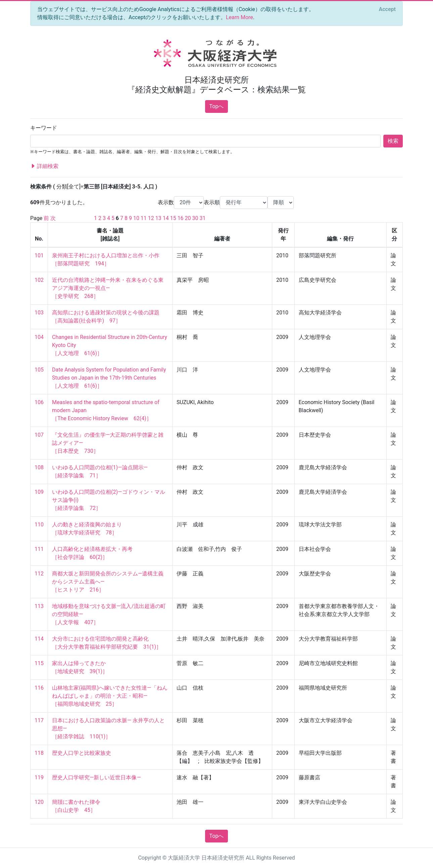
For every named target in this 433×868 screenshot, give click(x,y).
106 (39, 402)
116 (39, 688)
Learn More (239, 17)
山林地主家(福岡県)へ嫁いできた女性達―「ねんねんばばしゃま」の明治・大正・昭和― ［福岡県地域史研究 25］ (110, 696)
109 (39, 492)
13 (158, 218)
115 (39, 663)
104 (39, 337)
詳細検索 (44, 166)
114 (39, 639)
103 (39, 313)
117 (39, 720)
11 (144, 218)
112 (39, 574)
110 (39, 525)
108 (39, 467)
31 (202, 218)
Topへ (217, 106)
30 (195, 218)
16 (181, 218)
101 (39, 255)
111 (39, 549)
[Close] (387, 9)
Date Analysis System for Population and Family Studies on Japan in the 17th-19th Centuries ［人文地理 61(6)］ (110, 378)
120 (39, 802)
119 (39, 777)
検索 (393, 141)
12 (151, 218)
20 (188, 218)
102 (39, 280)
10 (136, 218)
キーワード (44, 128)
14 (166, 218)
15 (173, 218)
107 (39, 435)
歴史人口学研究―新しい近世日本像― (97, 777)
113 (39, 606)
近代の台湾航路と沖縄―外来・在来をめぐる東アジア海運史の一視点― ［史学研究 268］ (108, 288)
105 (39, 370)
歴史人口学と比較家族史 (82, 753)
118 (39, 753)
